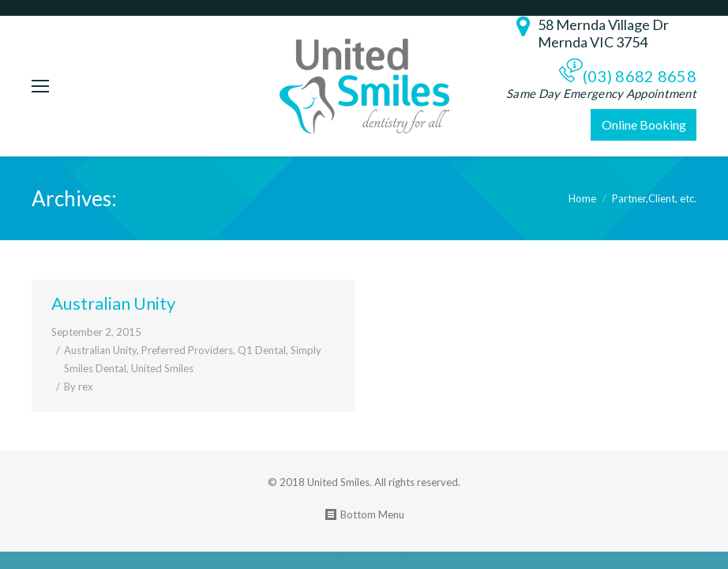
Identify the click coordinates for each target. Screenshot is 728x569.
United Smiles (162, 368)
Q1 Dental (262, 350)
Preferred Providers (187, 350)
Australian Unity (113, 303)
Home (582, 198)
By (79, 386)
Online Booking (644, 124)
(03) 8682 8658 (640, 76)
